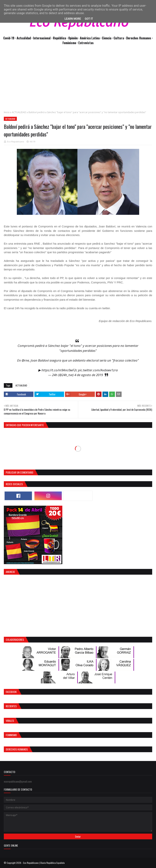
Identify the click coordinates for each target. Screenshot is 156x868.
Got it (89, 19)
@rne (25, 360)
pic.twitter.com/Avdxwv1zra (98, 370)
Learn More (73, 19)
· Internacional (41, 38)
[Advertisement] (78, 80)
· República (59, 38)
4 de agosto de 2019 (89, 375)
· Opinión (73, 38)
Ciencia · (108, 38)
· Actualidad (23, 38)
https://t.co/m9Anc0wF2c (59, 370)
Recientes (11, 706)
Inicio (7, 112)
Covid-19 (9, 38)
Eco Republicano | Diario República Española (44, 863)
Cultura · (120, 38)
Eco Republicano (16, 142)
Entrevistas (86, 43)
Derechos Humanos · (139, 38)
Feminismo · (70, 43)
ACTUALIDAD (19, 112)
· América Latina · (90, 38)
